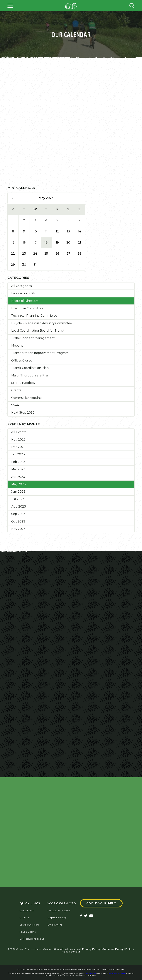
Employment (55, 925)
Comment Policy (113, 949)
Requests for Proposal (59, 910)
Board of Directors (25, 301)
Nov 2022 (18, 440)
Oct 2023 (18, 521)
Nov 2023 (18, 529)
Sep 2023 (18, 514)
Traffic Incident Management (33, 338)
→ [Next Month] (79, 198)
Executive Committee (27, 308)
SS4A (15, 405)
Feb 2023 (18, 462)
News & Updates (28, 932)
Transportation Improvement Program (40, 353)
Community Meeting (27, 398)
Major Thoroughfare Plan (30, 375)
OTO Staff (25, 918)
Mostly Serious (71, 952)
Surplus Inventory (57, 918)
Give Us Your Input (101, 903)
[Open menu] (10, 6)
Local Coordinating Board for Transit (38, 331)
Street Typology (23, 383)
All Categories (21, 286)
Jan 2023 (18, 454)
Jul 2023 (18, 499)
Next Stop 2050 (23, 413)
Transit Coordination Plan (30, 368)
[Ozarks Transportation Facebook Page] (81, 916)
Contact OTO (27, 910)
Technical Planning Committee (34, 316)
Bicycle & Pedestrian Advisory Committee (42, 323)
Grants (16, 390)
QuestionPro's (90, 973)
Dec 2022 (18, 447)
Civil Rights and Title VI (32, 939)
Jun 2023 (18, 492)
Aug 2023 (19, 507)
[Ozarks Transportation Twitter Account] (86, 916)
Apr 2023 (18, 477)
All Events (19, 432)
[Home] (71, 6)
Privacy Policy (91, 949)
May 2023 (18, 484)
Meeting (17, 346)
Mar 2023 (18, 469)
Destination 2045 (24, 293)
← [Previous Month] (13, 198)
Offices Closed (22, 360)
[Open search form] (132, 6)
